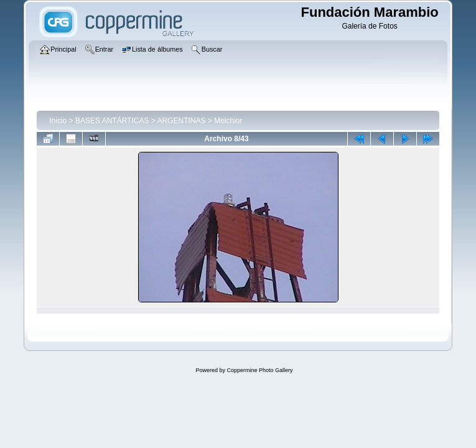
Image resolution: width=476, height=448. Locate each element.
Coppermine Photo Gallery (259, 370)
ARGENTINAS (181, 121)
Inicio (58, 121)
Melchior (228, 121)
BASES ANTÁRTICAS (112, 121)
